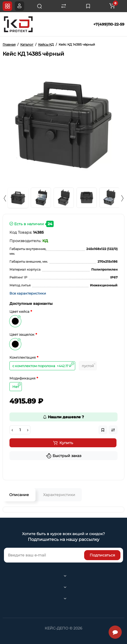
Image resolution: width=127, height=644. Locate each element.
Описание (19, 495)
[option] (63, 123)
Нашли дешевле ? (63, 417)
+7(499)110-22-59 (109, 24)
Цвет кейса (19, 311)
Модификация (22, 378)
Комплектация (23, 357)
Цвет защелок (22, 334)
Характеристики (59, 495)
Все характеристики (28, 293)
